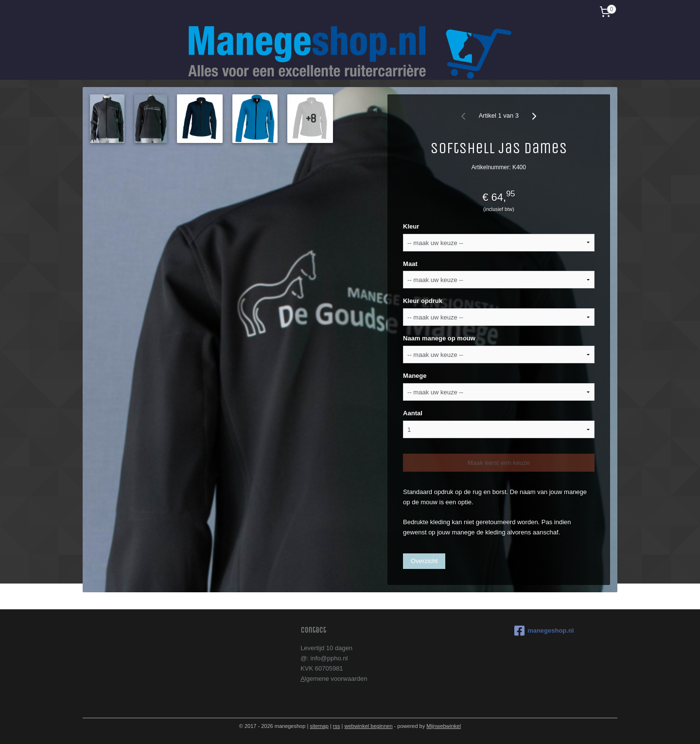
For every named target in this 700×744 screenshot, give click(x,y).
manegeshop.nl (544, 631)
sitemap (319, 726)
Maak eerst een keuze (499, 463)
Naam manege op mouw (439, 338)
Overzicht (424, 561)
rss (337, 726)
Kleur (411, 226)
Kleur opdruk (423, 301)
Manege (415, 376)
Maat (410, 264)
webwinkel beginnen (368, 726)
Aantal (413, 413)
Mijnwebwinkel (444, 726)
